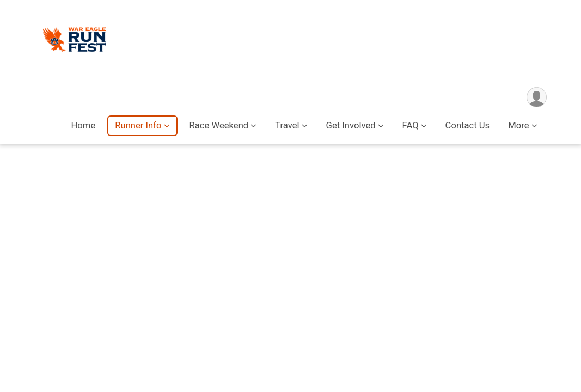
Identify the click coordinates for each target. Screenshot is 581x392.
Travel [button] (287, 125)
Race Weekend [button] (219, 125)
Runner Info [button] (138, 125)
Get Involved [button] (351, 125)
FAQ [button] (411, 125)
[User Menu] (537, 97)
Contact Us (468, 125)
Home (83, 125)
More (518, 125)
